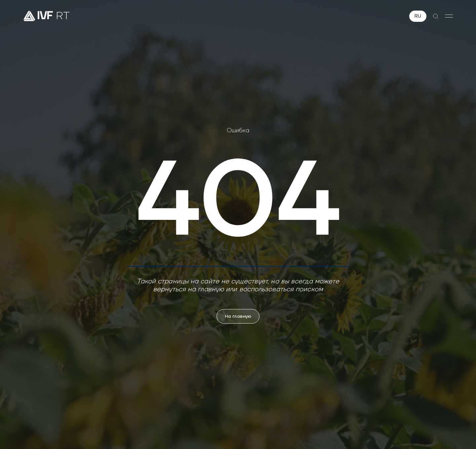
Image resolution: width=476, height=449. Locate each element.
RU (418, 16)
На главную (238, 316)
